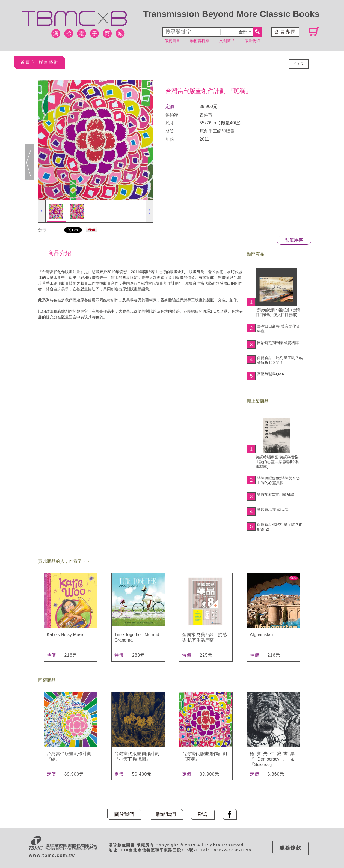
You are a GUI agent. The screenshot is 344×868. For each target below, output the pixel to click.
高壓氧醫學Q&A (271, 374)
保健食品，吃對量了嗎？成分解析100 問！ (280, 360)
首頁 (25, 62)
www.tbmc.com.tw (52, 855)
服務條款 (290, 848)
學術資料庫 (200, 41)
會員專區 (285, 32)
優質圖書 (172, 41)
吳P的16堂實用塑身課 (276, 495)
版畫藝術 (252, 41)
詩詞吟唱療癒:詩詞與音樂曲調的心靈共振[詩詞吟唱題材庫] (277, 442)
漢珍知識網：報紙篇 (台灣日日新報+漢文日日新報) (278, 292)
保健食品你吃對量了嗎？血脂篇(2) (280, 527)
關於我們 (124, 814)
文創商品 (227, 41)
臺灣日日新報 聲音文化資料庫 (278, 329)
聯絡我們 (166, 814)
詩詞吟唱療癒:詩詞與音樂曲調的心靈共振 (278, 481)
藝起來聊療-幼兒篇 (273, 510)
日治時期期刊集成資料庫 (278, 343)
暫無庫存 (294, 240)
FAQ (203, 814)
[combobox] (237, 32)
